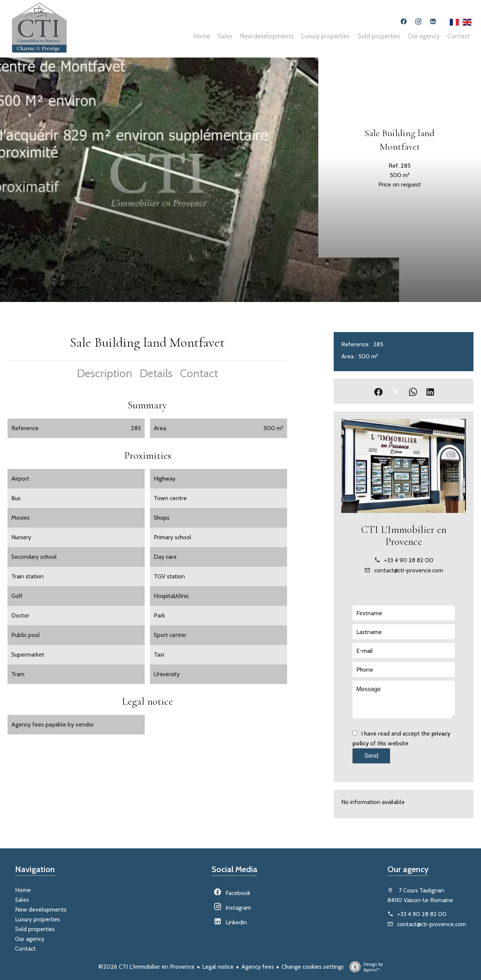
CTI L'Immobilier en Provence (404, 536)
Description (105, 373)
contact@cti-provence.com (409, 570)
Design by (364, 967)
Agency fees (258, 967)
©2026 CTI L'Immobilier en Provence (147, 967)
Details (156, 373)
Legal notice (218, 967)
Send (371, 756)
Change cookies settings (313, 967)
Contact (199, 373)
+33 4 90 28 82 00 (409, 560)
